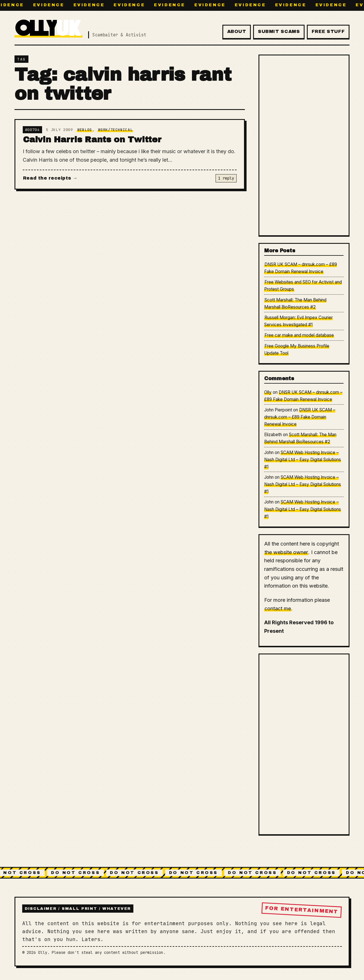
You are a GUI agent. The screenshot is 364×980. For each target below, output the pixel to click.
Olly (268, 392)
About (237, 31)
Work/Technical (115, 130)
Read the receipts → (50, 178)
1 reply (226, 178)
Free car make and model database (299, 335)
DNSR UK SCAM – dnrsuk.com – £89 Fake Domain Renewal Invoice (300, 417)
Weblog (85, 130)
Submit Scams (279, 31)
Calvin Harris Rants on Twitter (92, 140)
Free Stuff (328, 31)
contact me (278, 608)
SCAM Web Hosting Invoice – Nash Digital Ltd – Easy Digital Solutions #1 (303, 460)
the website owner (286, 552)
